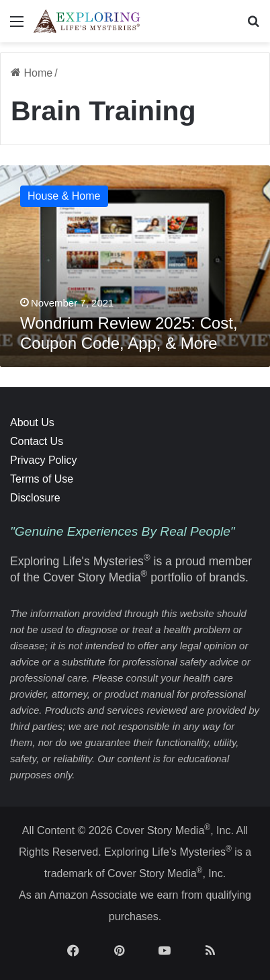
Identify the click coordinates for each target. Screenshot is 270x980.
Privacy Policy (44, 460)
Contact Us (37, 441)
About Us (32, 422)
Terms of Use (42, 479)
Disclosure (35, 498)
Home (32, 73)
